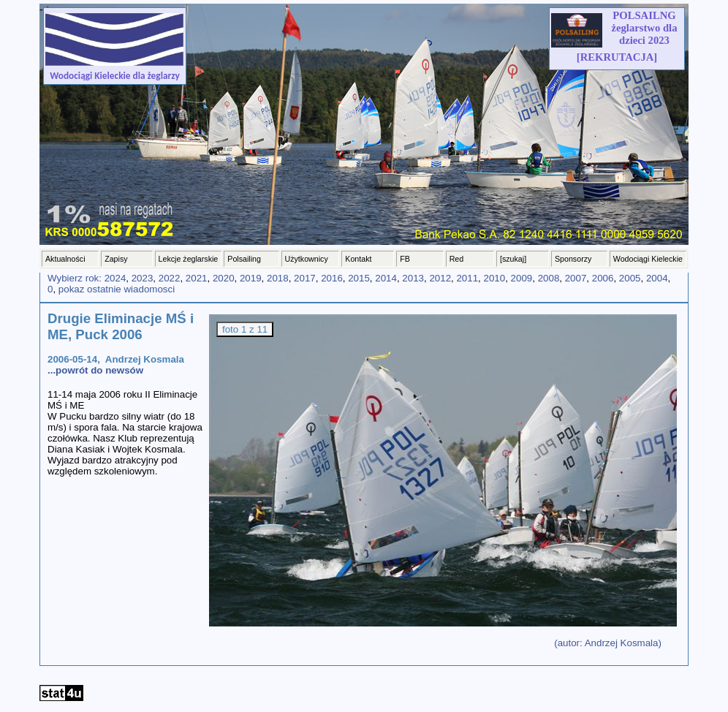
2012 (440, 278)
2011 (467, 278)
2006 (603, 278)
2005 (630, 278)
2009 (522, 278)
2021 (197, 278)
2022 (170, 278)
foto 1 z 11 (245, 329)
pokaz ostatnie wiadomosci (117, 289)
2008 (549, 278)
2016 (332, 278)
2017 (305, 278)
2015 (359, 278)
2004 (657, 278)
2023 (143, 278)
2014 (386, 278)
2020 (224, 278)
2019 (251, 278)
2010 (495, 278)
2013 (413, 278)
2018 (278, 278)
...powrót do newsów (95, 370)
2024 (115, 278)
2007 (576, 278)
